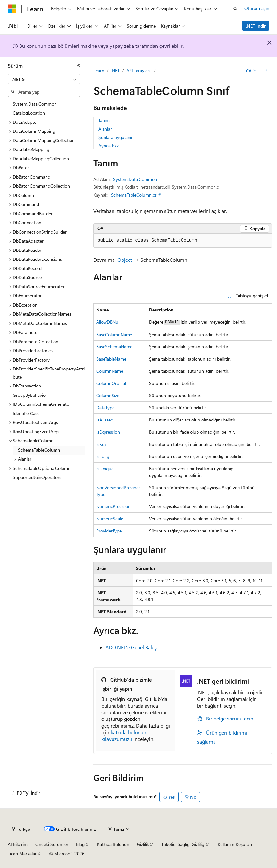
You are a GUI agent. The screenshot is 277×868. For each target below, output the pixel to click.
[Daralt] (79, 66)
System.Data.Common (135, 179)
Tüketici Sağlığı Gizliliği (183, 844)
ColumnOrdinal (111, 383)
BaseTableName (111, 359)
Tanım (104, 120)
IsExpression (108, 432)
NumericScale (110, 519)
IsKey (101, 444)
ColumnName (110, 371)
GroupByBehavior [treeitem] (30, 395)
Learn (99, 70)
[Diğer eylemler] (266, 71)
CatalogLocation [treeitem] (29, 113)
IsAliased (105, 420)
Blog (80, 844)
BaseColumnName (114, 334)
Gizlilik (143, 844)
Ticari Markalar (22, 853)
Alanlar (105, 129)
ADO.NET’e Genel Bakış (131, 647)
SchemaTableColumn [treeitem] (39, 450)
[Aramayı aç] (235, 9)
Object (125, 260)
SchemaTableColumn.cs (134, 195)
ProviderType (109, 531)
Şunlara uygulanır (116, 137)
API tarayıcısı (139, 70)
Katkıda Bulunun (113, 844)
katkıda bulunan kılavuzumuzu (124, 736)
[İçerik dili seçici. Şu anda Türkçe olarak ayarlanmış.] (21, 829)
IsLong (103, 456)
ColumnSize (108, 395)
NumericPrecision (113, 506)
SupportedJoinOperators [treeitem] (37, 477)
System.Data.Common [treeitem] (35, 104)
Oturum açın (257, 8)
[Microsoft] (12, 9)
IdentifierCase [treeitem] (26, 413)
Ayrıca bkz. (109, 145)
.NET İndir (256, 26)
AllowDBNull (108, 322)
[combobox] (44, 79)
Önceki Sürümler (52, 844)
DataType (105, 408)
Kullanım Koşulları (235, 844)
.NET (115, 70)
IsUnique (105, 468)
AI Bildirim (18, 844)
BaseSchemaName (114, 347)
